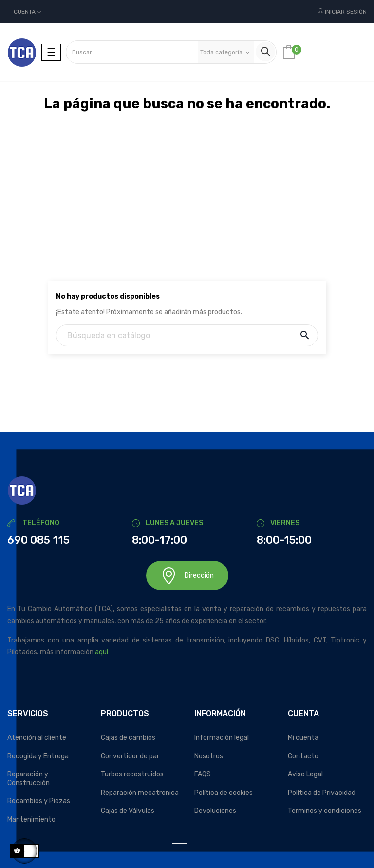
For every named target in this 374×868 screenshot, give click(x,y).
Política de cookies (224, 793)
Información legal (222, 738)
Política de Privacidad (322, 793)
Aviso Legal (305, 774)
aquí (102, 652)
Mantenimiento (31, 820)
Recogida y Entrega (38, 756)
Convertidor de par (130, 756)
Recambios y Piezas (39, 801)
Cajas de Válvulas (128, 811)
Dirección (187, 576)
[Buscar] (187, 335)
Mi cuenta (303, 738)
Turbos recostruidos (132, 774)
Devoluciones (215, 811)
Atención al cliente (37, 738)
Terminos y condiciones (325, 811)
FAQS (203, 774)
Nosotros (209, 756)
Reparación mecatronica (140, 793)
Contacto (303, 756)
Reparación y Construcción (28, 779)
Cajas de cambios (128, 738)
